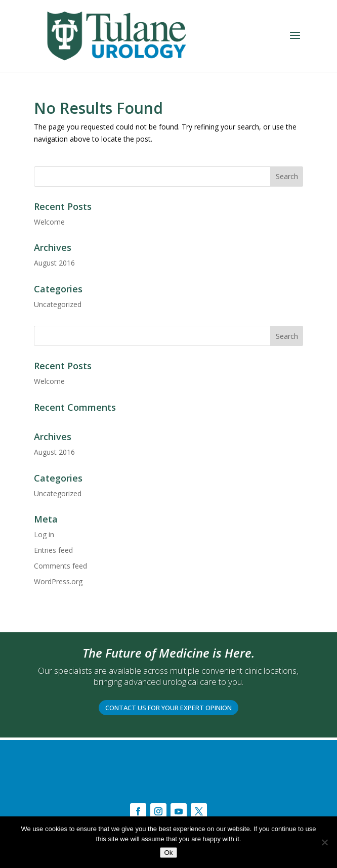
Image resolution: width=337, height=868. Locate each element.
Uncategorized (58, 304)
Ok (168, 853)
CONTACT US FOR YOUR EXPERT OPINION (168, 708)
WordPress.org (58, 581)
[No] (324, 842)
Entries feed (53, 550)
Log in (44, 534)
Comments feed (60, 566)
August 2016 (54, 263)
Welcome (49, 222)
